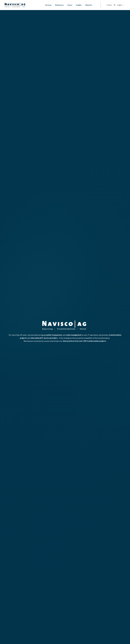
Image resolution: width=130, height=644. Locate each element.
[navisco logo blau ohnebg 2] (15, 4)
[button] (115, 5)
